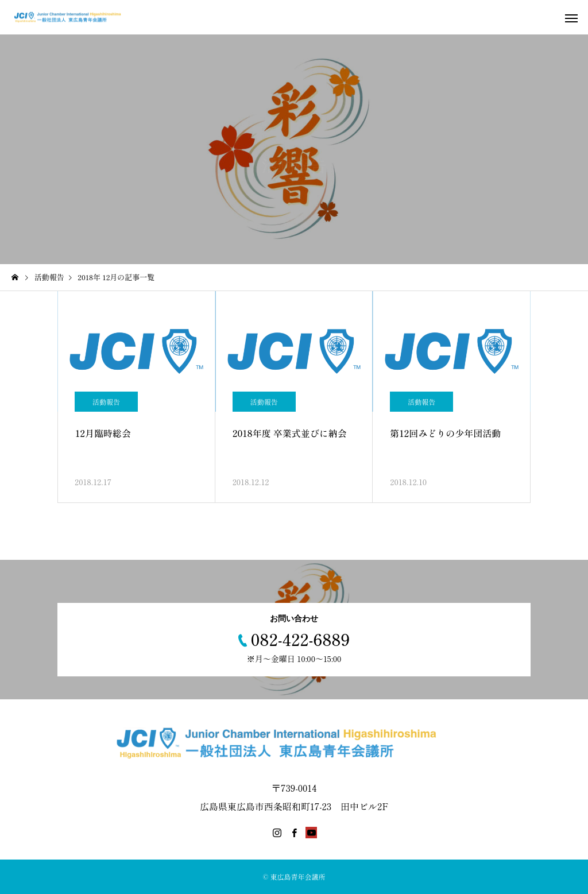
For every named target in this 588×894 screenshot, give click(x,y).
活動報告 (106, 402)
